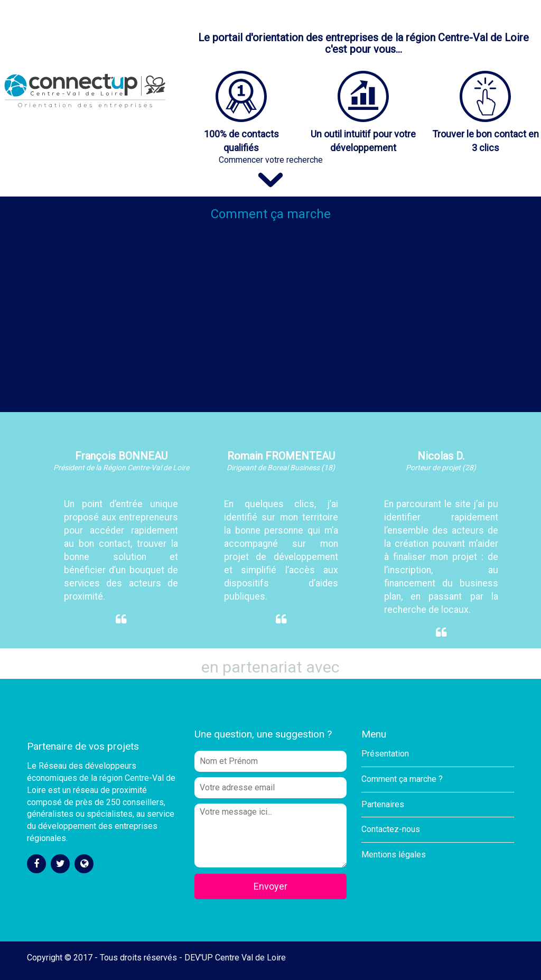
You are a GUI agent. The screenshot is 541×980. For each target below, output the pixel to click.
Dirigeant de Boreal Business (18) (281, 468)
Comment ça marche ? (402, 779)
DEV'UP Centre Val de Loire (235, 958)
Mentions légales (394, 855)
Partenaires (383, 804)
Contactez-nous (391, 829)
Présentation (385, 754)
